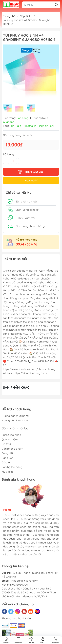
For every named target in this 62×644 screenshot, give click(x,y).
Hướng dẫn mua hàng (15, 416)
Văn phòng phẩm (12, 449)
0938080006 (20, 585)
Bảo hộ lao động (12, 467)
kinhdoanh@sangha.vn (24, 581)
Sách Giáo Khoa (11, 435)
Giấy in (6, 462)
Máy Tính (7, 472)
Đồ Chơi (6, 444)
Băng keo (8, 458)
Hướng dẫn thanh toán (15, 420)
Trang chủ (9, 16)
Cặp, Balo (26, 16)
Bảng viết (7, 453)
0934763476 (26, 244)
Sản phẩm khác (16, 387)
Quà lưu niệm (10, 439)
